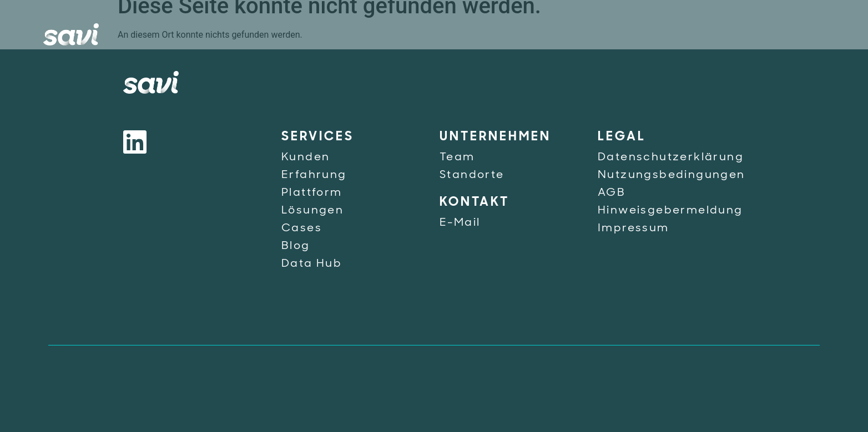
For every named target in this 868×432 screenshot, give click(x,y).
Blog (296, 246)
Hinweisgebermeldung (670, 211)
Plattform (312, 193)
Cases (302, 228)
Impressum (634, 228)
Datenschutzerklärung (671, 157)
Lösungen (312, 211)
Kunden (306, 157)
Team (457, 157)
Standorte (472, 175)
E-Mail (460, 223)
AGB (612, 193)
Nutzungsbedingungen (672, 175)
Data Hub (312, 264)
